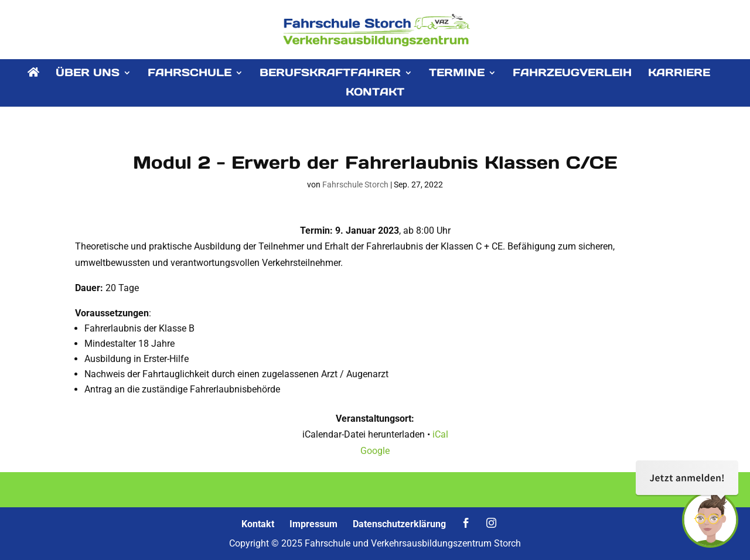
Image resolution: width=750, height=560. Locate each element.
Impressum (313, 524)
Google (375, 451)
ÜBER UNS (88, 74)
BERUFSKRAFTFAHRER (330, 74)
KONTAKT (375, 93)
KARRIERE (679, 74)
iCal (440, 434)
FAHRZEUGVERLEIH (572, 74)
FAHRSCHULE (190, 74)
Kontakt (258, 524)
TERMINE (457, 74)
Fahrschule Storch (355, 185)
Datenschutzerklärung (399, 524)
